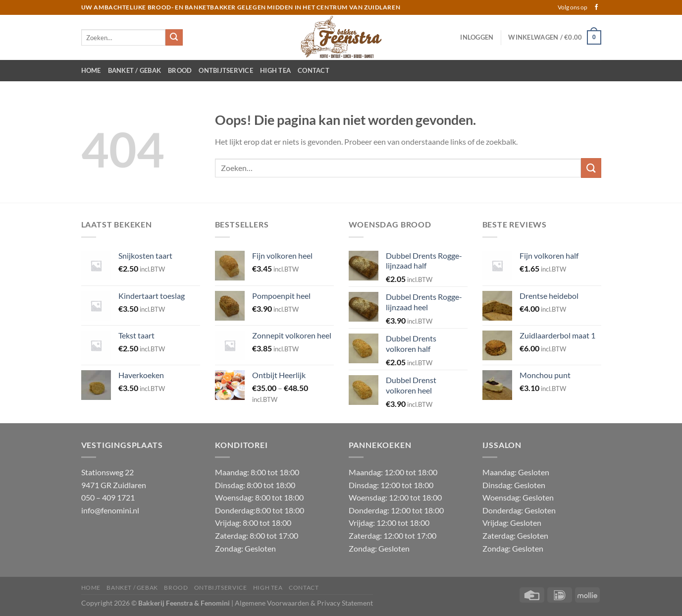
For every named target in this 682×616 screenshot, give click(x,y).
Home (91, 70)
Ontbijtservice (226, 70)
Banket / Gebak (135, 70)
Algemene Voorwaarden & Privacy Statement (304, 603)
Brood (180, 70)
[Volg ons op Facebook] (596, 7)
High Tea (275, 70)
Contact (314, 70)
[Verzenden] (174, 38)
